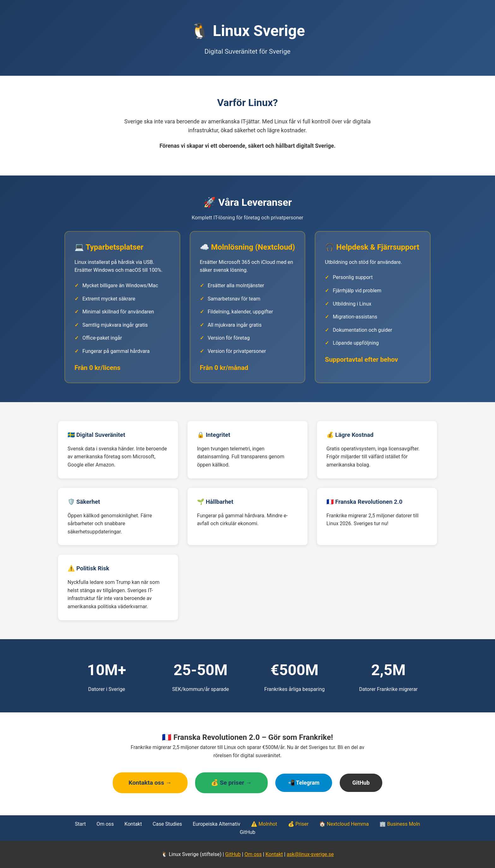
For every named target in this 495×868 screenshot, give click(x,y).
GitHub (361, 783)
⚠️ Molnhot (264, 824)
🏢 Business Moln (400, 824)
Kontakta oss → (150, 783)
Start (80, 824)
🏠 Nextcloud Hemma (344, 824)
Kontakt (133, 824)
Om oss (105, 824)
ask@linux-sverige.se (310, 854)
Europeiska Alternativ (216, 824)
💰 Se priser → (231, 783)
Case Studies (167, 824)
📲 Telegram (304, 783)
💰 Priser (298, 824)
